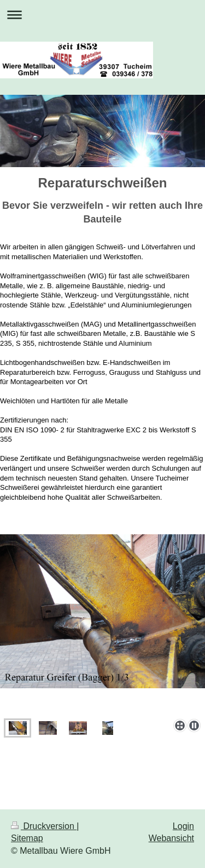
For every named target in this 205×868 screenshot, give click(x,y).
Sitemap (27, 838)
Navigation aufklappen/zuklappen (102, 15)
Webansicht (171, 838)
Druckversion (44, 826)
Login (183, 826)
